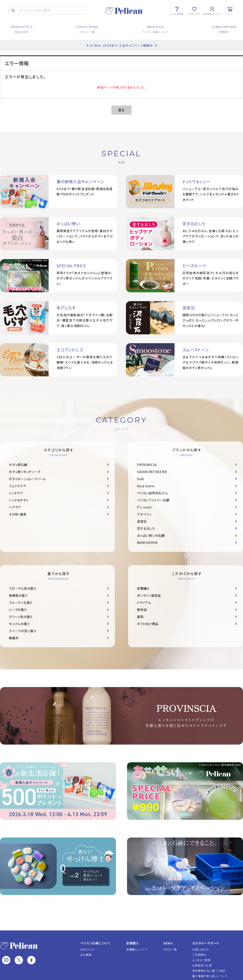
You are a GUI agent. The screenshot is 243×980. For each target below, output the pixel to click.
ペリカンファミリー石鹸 (153, 500)
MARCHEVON (147, 543)
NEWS (168, 943)
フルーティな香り (21, 603)
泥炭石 (142, 521)
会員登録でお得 (202, 965)
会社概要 (86, 955)
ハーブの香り (18, 610)
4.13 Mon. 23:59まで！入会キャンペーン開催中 (120, 45)
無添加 (142, 610)
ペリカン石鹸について (95, 943)
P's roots (144, 507)
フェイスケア (18, 486)
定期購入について (137, 949)
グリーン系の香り (21, 617)
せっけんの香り (19, 624)
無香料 (14, 638)
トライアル (144, 603)
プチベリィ (144, 514)
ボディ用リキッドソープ (25, 472)
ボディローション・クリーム (27, 479)
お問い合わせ (201, 949)
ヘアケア (15, 507)
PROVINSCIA (147, 465)
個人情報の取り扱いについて (210, 976)
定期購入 (143, 588)
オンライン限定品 (149, 595)
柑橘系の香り (18, 595)
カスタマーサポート (206, 943)
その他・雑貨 (18, 514)
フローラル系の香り (23, 588)
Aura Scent (146, 486)
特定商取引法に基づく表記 (209, 971)
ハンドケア (16, 493)
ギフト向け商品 (148, 624)
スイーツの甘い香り (23, 631)
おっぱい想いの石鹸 (151, 535)
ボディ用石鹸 (18, 465)
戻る (121, 110)
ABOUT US (87, 949)
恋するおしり (146, 528)
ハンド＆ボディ (19, 500)
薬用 (140, 617)
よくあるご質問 (201, 960)
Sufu (140, 479)
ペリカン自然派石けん (153, 493)
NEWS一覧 (170, 949)
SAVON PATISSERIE (152, 472)
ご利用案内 (199, 955)
